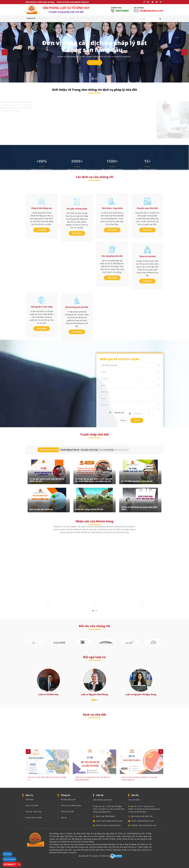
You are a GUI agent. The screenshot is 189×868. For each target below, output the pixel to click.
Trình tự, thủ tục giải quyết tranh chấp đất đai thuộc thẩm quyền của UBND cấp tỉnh (94, 480)
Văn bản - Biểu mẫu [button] (107, 18)
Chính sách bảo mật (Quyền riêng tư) (73, 2)
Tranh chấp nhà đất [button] (65, 18)
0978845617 (10, 864)
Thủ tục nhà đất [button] (91, 18)
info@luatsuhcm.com (151, 11)
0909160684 (122, 11)
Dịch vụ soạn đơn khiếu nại (41, 509)
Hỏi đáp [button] (79, 18)
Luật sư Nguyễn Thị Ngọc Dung (141, 694)
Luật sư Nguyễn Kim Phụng (95, 694)
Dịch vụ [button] (51, 18)
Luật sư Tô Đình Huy (48, 694)
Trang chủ (31, 18)
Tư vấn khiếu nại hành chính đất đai (137, 481)
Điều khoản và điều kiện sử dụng (40, 2)
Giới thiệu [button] (41, 18)
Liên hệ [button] (119, 18)
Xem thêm (94, 63)
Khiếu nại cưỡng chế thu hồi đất (89, 509)
